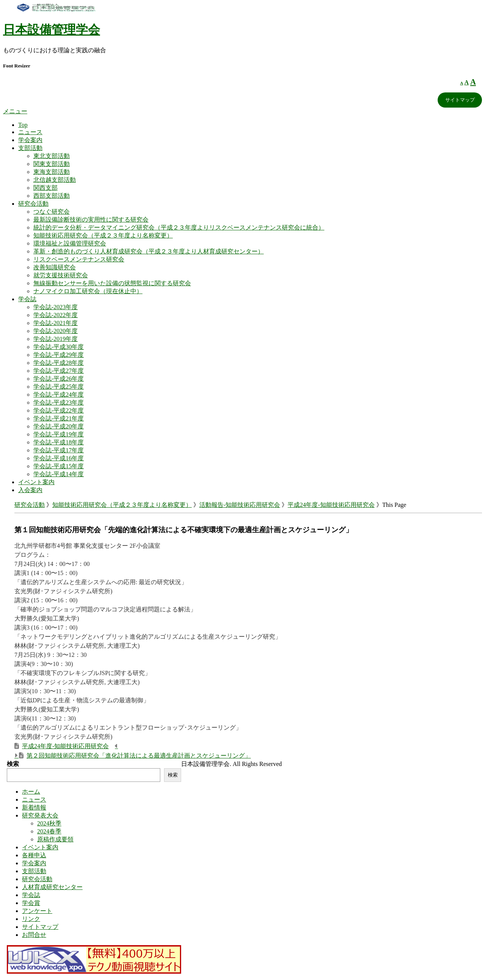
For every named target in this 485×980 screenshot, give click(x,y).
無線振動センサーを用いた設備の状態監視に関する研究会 (112, 283)
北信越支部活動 (55, 180)
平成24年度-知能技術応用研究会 (331, 505)
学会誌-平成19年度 (59, 434)
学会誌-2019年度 (56, 339)
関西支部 (45, 188)
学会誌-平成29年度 (59, 355)
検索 (13, 764)
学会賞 (31, 903)
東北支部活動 (52, 156)
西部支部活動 (52, 196)
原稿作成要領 (55, 839)
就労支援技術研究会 (61, 275)
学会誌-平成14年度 (59, 474)
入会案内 (30, 490)
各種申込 (34, 855)
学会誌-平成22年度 (59, 410)
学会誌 (27, 299)
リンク (31, 919)
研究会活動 (33, 204)
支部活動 (30, 148)
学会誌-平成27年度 (59, 371)
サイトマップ (460, 100)
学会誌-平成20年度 (59, 426)
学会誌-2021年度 (56, 323)
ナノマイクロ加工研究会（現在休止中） (88, 291)
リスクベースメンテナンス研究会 (79, 259)
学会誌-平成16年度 (59, 458)
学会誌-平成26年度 (59, 379)
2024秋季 (49, 823)
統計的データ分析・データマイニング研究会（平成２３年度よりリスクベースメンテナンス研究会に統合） (179, 227)
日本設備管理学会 (52, 30)
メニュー (15, 111)
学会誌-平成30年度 (59, 347)
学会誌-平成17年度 (59, 450)
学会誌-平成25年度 (59, 387)
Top (23, 125)
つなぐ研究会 (52, 212)
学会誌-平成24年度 (59, 395)
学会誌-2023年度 (56, 307)
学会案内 (30, 140)
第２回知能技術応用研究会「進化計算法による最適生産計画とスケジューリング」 (139, 756)
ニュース (30, 132)
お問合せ (34, 935)
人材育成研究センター (52, 887)
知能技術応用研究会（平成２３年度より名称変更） (103, 235)
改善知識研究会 (55, 267)
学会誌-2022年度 (56, 315)
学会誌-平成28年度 (59, 363)
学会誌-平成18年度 (59, 442)
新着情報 (34, 807)
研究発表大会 (40, 815)
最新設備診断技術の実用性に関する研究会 (91, 220)
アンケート (37, 911)
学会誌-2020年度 (56, 331)
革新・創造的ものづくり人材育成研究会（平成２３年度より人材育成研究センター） (149, 251)
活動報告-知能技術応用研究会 (240, 505)
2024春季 (49, 831)
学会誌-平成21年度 (59, 418)
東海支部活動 (52, 172)
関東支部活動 (52, 164)
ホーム (31, 792)
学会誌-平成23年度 (59, 402)
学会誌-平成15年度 (59, 466)
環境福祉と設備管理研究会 (70, 243)
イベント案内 (36, 482)
